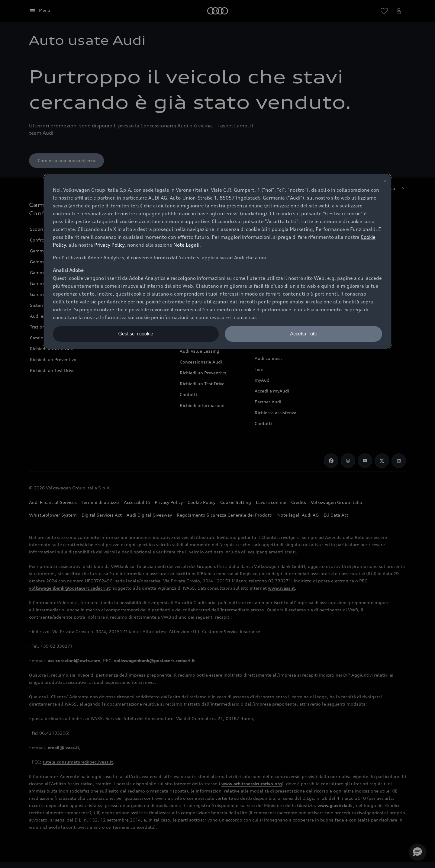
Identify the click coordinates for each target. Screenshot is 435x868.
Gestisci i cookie (136, 334)
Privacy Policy (109, 245)
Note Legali (186, 245)
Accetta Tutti (303, 334)
